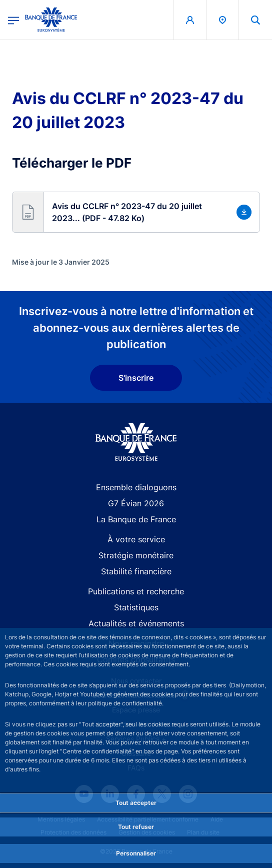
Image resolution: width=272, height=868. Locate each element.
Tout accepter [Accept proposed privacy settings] (136, 803)
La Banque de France (136, 519)
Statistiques (136, 607)
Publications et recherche (136, 591)
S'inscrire (136, 378)
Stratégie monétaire (136, 555)
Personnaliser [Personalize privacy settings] (136, 853)
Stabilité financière (136, 571)
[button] (136, 212)
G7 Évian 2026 (136, 503)
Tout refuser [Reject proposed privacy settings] (136, 827)
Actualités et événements (136, 623)
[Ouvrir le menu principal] (13, 20)
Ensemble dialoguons (136, 487)
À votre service (136, 539)
